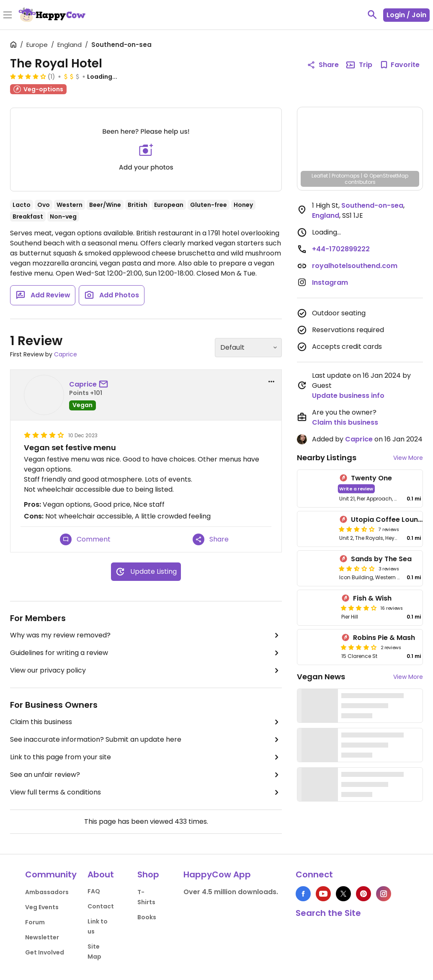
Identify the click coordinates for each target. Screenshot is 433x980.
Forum (35, 922)
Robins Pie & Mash (384, 638)
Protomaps (346, 176)
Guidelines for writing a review (146, 653)
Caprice (66, 354)
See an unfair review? (146, 775)
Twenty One (371, 478)
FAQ (94, 891)
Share (211, 539)
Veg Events (42, 907)
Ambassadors (47, 892)
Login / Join (406, 15)
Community (51, 874)
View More (408, 458)
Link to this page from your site (146, 757)
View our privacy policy (146, 671)
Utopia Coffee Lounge (389, 520)
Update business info (348, 396)
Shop (148, 874)
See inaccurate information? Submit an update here (146, 740)
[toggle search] (372, 15)
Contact (101, 906)
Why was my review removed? (146, 635)
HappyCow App (217, 874)
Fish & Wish (372, 598)
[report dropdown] (271, 382)
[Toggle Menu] (8, 15)
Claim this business (146, 722)
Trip (359, 65)
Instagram (330, 282)
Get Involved (45, 952)
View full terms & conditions (146, 792)
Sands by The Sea (381, 559)
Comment (85, 539)
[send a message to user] (105, 384)
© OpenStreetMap (386, 176)
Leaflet (320, 176)
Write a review (356, 489)
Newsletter (42, 937)
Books (147, 917)
